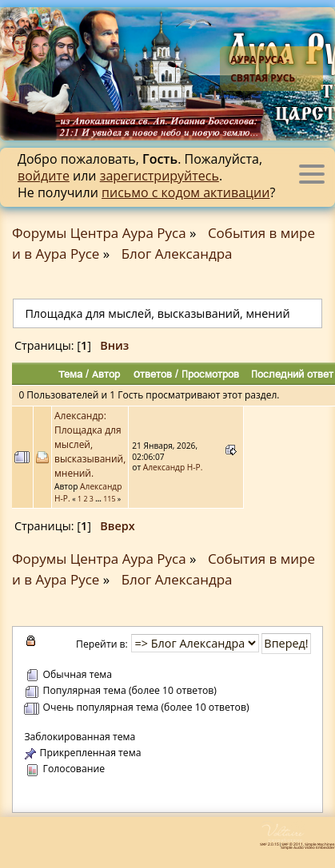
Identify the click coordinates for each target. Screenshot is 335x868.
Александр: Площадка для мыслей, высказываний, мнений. (90, 444)
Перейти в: (102, 644)
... (99, 499)
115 (109, 499)
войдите (44, 176)
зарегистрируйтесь (160, 176)
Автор (106, 374)
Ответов (153, 374)
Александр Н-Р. (173, 467)
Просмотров (210, 374)
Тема (70, 374)
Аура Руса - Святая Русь (263, 69)
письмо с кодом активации (185, 192)
